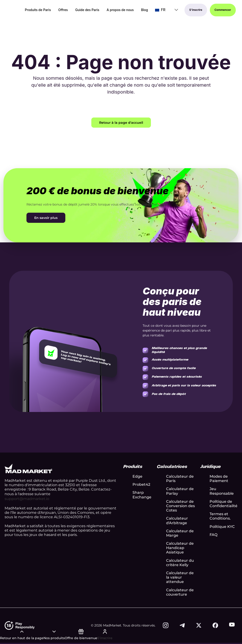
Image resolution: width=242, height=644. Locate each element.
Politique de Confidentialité (223, 504)
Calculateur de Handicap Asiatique (180, 548)
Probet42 (141, 484)
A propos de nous (120, 10)
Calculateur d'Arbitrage (177, 520)
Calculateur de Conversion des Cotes (180, 506)
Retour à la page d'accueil (121, 123)
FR (160, 10)
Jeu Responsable (222, 491)
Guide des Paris (87, 10)
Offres (63, 10)
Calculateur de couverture (180, 592)
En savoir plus (46, 218)
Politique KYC (222, 527)
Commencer (223, 10)
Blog (144, 10)
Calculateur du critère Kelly (180, 563)
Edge (137, 476)
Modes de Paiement (219, 479)
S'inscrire (196, 10)
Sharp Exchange (142, 495)
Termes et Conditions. (220, 516)
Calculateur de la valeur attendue (180, 577)
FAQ (213, 535)
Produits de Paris (38, 10)
